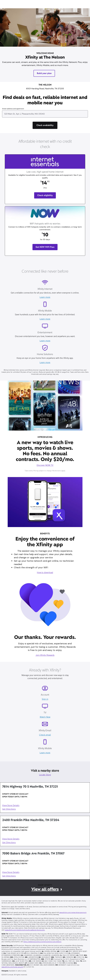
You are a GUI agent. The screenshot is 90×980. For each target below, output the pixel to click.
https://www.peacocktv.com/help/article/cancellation (42, 942)
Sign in (45, 699)
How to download (45, 573)
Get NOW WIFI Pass (45, 247)
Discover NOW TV (45, 465)
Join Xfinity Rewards (45, 655)
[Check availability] (45, 125)
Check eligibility (45, 195)
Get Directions (9, 809)
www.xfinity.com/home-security (12, 967)
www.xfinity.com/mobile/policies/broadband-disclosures (25, 930)
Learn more (45, 297)
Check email (45, 735)
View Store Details (11, 806)
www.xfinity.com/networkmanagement (73, 913)
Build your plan (44, 73)
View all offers (45, 889)
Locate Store (45, 775)
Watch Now (45, 717)
